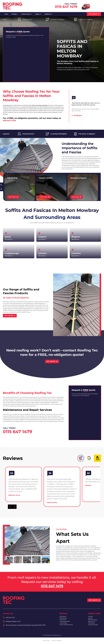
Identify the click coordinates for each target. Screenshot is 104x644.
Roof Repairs (63, 617)
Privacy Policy (46, 641)
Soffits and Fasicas (94, 621)
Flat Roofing (62, 621)
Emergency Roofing (94, 626)
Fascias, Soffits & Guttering (67, 626)
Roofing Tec (8, 105)
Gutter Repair (92, 625)
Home (6, 14)
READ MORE (14, 197)
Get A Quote (94, 14)
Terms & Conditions (57, 641)
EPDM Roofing (63, 619)
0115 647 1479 (66, 7)
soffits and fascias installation (40, 105)
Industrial (91, 619)
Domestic (91, 617)
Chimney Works (63, 625)
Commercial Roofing (65, 623)
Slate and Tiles (92, 623)
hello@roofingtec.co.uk (13, 621)
